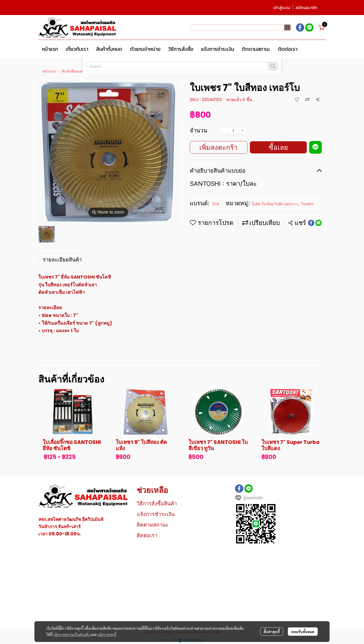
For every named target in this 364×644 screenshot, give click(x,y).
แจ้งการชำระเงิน (156, 514)
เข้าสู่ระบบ (282, 8)
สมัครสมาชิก (306, 8)
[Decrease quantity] (224, 130)
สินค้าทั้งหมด (72, 71)
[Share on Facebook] (311, 223)
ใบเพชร (147, 71)
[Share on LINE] (318, 223)
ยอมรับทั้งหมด (303, 632)
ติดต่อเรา (147, 535)
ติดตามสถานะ (153, 525)
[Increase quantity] (243, 130)
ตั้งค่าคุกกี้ (272, 632)
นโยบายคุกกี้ (107, 634)
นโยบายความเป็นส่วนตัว (72, 634)
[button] (240, 27)
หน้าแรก (49, 71)
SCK (216, 204)
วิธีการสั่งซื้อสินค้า (157, 504)
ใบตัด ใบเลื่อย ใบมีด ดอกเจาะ (112, 71)
